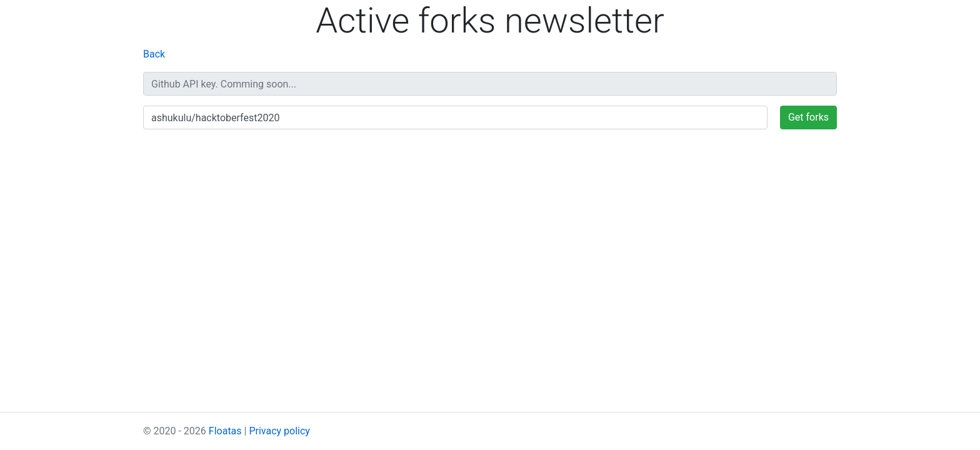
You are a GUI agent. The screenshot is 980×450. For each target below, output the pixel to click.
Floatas (225, 431)
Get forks (808, 117)
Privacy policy (279, 431)
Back (154, 54)
